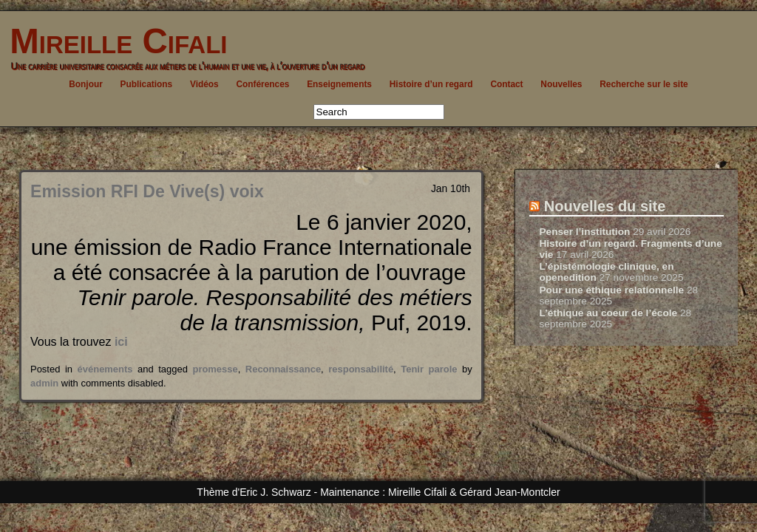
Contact (506, 84)
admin (44, 383)
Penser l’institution (584, 232)
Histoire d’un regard (431, 84)
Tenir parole (429, 369)
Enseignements (339, 84)
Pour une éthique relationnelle (611, 290)
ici (121, 342)
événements (105, 369)
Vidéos (204, 84)
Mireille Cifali (113, 41)
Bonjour (86, 84)
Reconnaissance (283, 369)
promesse (215, 369)
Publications (147, 84)
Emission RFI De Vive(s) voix (147, 191)
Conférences (262, 84)
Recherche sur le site (644, 84)
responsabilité (361, 369)
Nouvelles (561, 84)
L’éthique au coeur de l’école (608, 313)
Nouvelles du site (605, 206)
